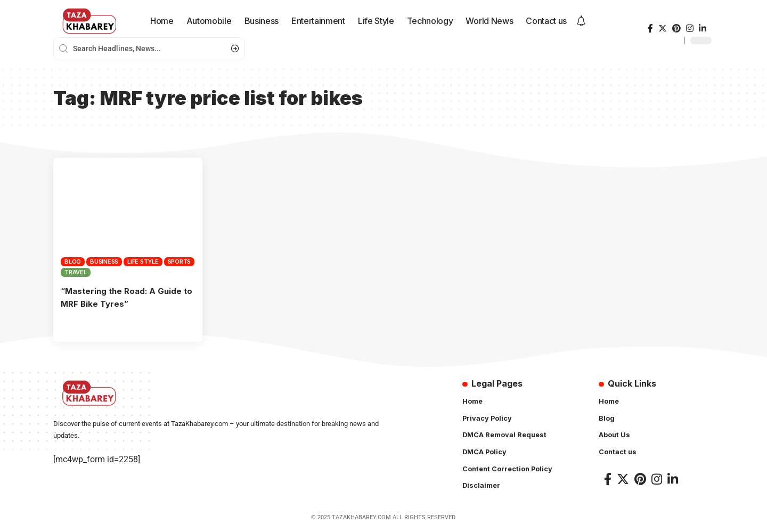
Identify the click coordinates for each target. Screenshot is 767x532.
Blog (73, 261)
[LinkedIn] (703, 28)
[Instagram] (690, 28)
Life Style (143, 261)
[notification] (581, 21)
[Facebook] (650, 28)
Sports (179, 261)
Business (104, 261)
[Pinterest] (676, 28)
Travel (76, 272)
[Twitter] (663, 28)
